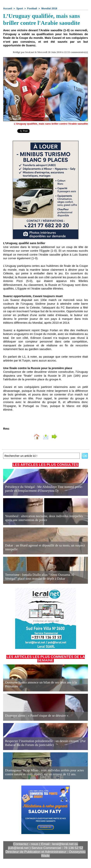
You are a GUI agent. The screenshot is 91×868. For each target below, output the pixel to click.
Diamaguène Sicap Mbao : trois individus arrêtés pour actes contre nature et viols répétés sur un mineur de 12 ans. (44, 772)
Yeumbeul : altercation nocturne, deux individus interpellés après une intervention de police (44, 518)
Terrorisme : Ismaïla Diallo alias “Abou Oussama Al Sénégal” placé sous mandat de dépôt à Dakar (40, 577)
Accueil (8, 8)
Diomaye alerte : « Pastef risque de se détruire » (37, 716)
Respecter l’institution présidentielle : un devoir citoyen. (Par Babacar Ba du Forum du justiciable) (45, 743)
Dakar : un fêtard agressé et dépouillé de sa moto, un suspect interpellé (45, 547)
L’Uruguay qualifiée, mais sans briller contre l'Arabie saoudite (51, 124)
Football (32, 8)
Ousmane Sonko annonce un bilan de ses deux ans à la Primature (41, 684)
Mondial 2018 (49, 8)
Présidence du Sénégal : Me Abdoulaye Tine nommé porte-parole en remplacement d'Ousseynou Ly (44, 489)
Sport (20, 8)
